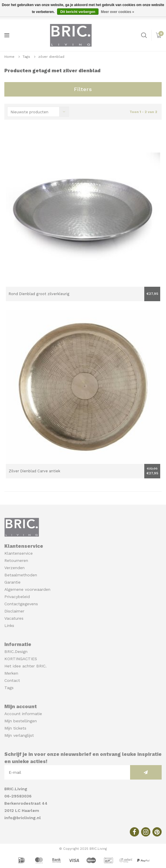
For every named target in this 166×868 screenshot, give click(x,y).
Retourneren (16, 560)
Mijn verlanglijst (19, 735)
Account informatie (23, 714)
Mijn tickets (15, 728)
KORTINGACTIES (21, 659)
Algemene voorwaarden (27, 589)
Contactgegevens (21, 604)
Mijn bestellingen (21, 721)
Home (9, 57)
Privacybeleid (17, 597)
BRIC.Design (16, 652)
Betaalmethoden (21, 575)
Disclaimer (14, 611)
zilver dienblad (51, 57)
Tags (26, 57)
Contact (12, 680)
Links (9, 625)
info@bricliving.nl (23, 818)
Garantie (12, 582)
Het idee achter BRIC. (25, 666)
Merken (11, 673)
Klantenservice (19, 553)
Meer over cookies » (117, 12)
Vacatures (14, 618)
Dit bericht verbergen (78, 12)
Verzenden (14, 568)
